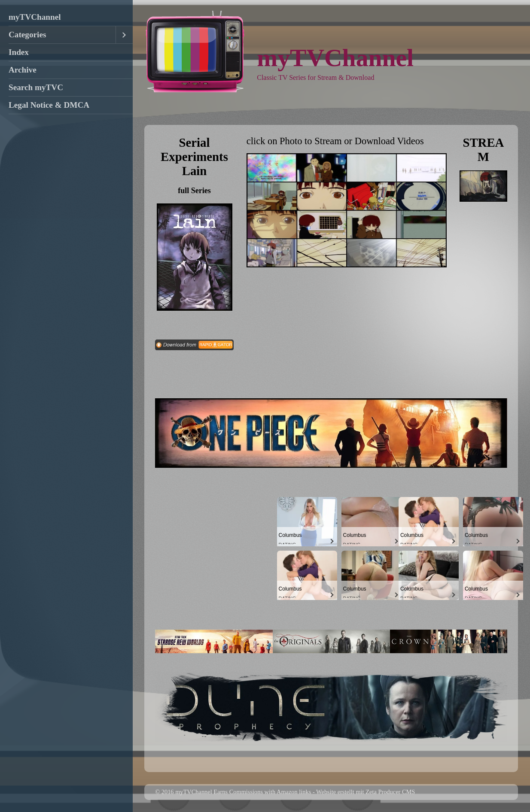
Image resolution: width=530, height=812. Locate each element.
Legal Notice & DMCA (49, 105)
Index (19, 52)
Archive (23, 70)
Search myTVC (36, 87)
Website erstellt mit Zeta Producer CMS (366, 792)
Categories (27, 35)
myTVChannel (35, 17)
